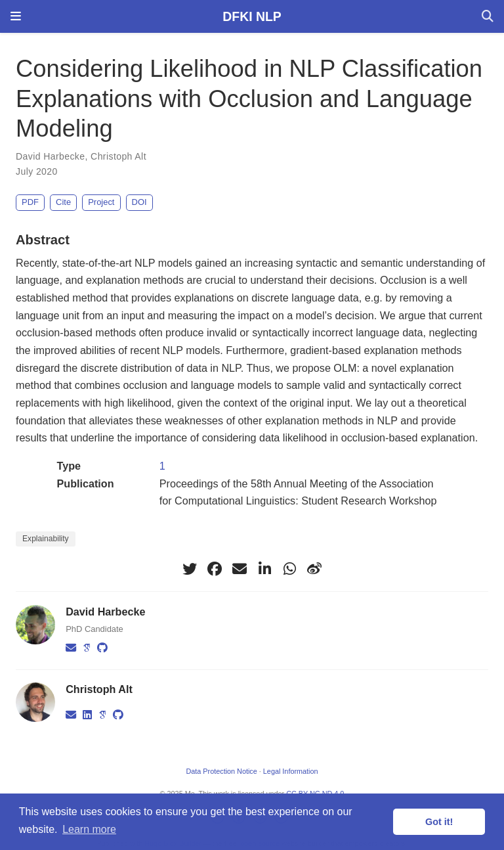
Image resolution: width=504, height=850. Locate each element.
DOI (139, 202)
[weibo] (314, 569)
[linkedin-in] (264, 569)
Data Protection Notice (221, 771)
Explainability (46, 539)
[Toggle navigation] (16, 16)
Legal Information (291, 771)
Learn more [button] (89, 829)
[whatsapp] (289, 569)
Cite (63, 202)
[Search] (488, 17)
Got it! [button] (439, 822)
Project (101, 202)
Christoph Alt (118, 156)
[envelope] (240, 569)
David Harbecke (50, 156)
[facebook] (215, 569)
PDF (30, 202)
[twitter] (190, 569)
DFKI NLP (252, 16)
